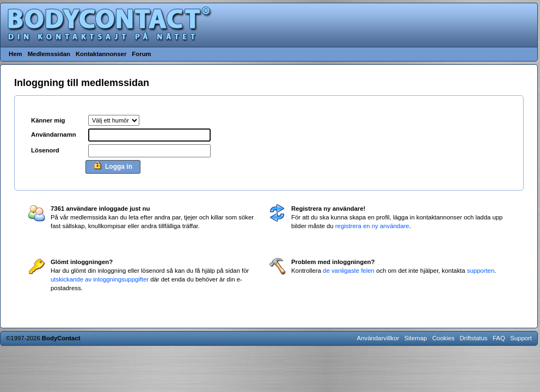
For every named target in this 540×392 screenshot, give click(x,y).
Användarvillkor (378, 338)
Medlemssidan (49, 54)
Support (521, 338)
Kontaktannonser (101, 54)
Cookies (443, 338)
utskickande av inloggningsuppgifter (100, 279)
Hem (16, 54)
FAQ (499, 338)
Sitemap (416, 338)
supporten (481, 271)
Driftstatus (473, 338)
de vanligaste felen (349, 271)
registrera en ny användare (372, 226)
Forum (141, 54)
